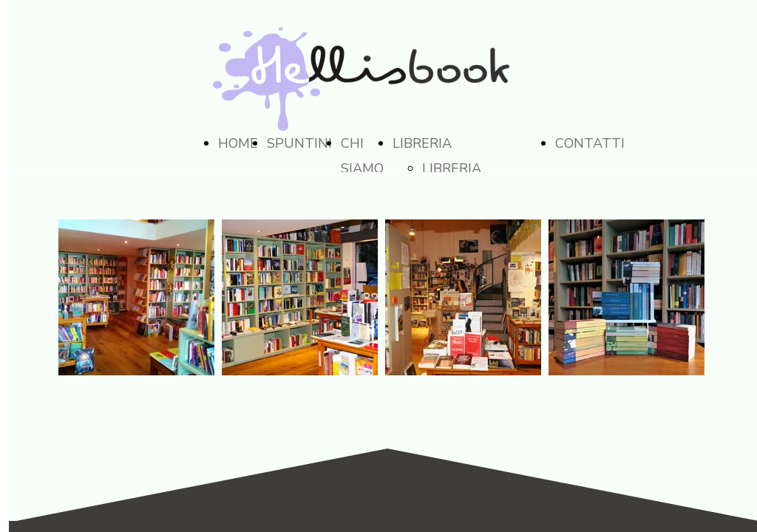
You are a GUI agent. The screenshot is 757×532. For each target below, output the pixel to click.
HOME (238, 143)
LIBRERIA (422, 143)
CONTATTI (590, 143)
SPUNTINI (299, 143)
